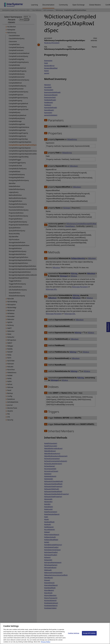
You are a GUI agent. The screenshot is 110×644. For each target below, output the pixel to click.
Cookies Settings (74, 635)
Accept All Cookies (89, 635)
